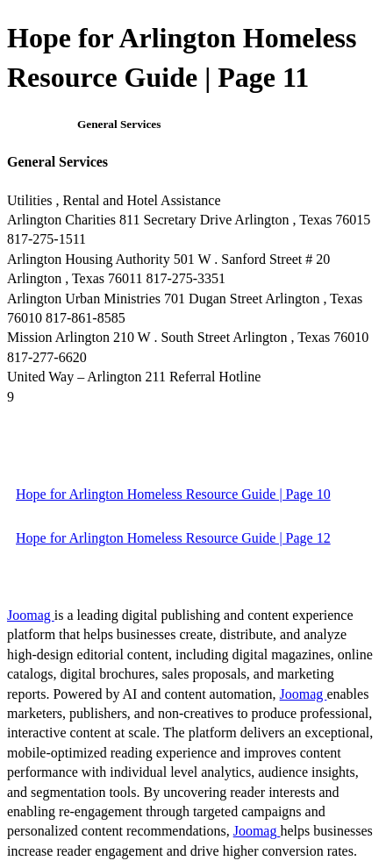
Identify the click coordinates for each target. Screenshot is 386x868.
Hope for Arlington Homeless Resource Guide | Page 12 (173, 538)
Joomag (31, 615)
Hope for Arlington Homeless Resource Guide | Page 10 (173, 494)
